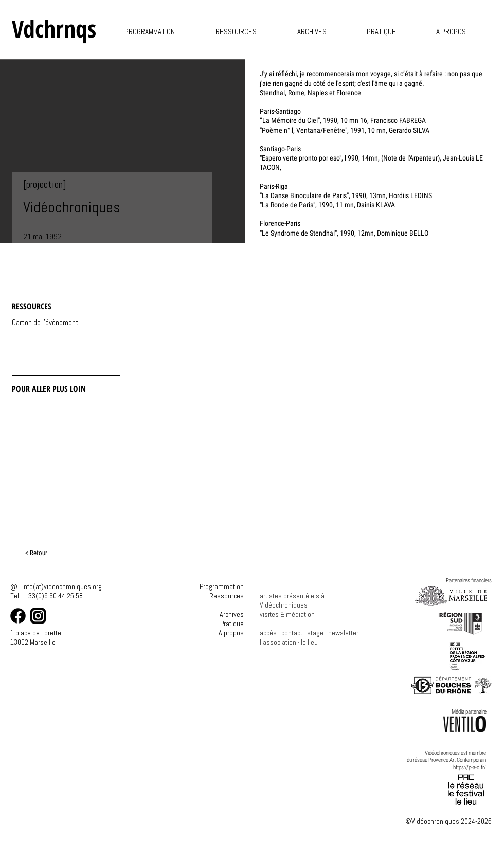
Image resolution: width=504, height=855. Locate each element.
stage (315, 633)
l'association (278, 642)
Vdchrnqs (54, 28)
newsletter (343, 633)
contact (292, 633)
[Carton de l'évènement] (45, 323)
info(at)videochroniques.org (62, 586)
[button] (250, 27)
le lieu (309, 642)
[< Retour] (37, 553)
